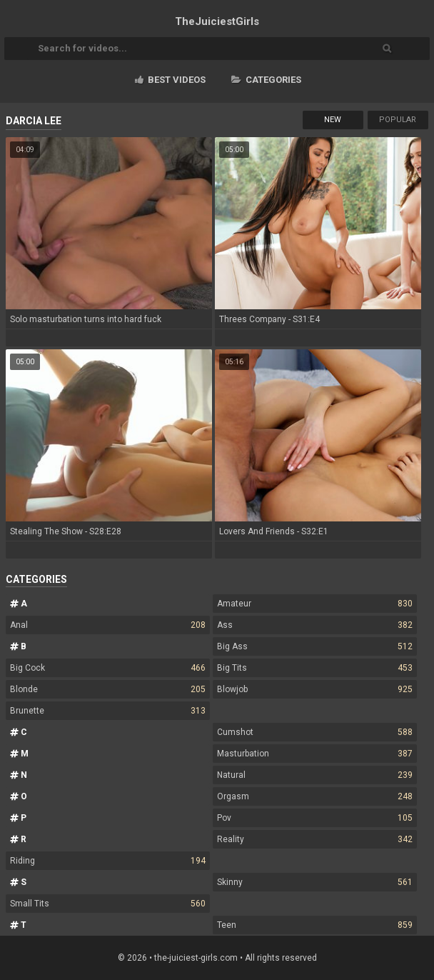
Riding (108, 861)
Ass (315, 625)
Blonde (108, 689)
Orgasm (315, 796)
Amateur (315, 604)
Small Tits (108, 904)
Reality (315, 839)
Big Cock (108, 668)
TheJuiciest (217, 21)
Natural (315, 775)
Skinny (315, 882)
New (333, 120)
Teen (315, 925)
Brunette (108, 711)
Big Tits (315, 668)
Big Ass (315, 646)
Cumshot (315, 732)
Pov (315, 818)
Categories (266, 80)
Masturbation (315, 754)
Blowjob (315, 689)
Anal (108, 625)
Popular (398, 120)
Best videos (170, 80)
